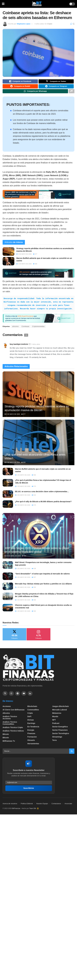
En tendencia (33, 729)
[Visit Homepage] (37, 4)
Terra (54, 742)
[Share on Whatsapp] (35, 93)
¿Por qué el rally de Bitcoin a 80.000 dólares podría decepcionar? (43, 504)
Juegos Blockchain (61, 708)
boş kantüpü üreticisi (19, 346)
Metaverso (57, 715)
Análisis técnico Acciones (10, 720)
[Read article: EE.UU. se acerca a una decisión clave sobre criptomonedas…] (8, 496)
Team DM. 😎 (34, 811)
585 (35, 266)
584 (34, 613)
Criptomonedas (38, 329)
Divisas (31, 722)
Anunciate (68, 806)
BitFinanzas (16, 811)
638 (34, 571)
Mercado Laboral (60, 712)
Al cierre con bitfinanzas (14, 712)
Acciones (7, 708)
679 (34, 507)
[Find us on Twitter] (5, 696)
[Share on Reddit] (20, 87)
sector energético (60, 729)
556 (34, 589)
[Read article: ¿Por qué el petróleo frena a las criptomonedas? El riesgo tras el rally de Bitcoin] (8, 485)
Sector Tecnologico (61, 735)
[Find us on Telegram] (18, 696)
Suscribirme (29, 790)
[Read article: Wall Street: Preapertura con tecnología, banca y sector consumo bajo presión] (8, 567)
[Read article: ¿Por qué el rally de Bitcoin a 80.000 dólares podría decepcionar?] (8, 506)
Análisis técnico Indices (13, 733)
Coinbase (25, 329)
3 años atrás (39, 24)
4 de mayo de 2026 (23, 497)
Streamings (57, 739)
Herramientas (33, 746)
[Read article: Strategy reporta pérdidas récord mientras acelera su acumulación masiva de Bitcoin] (8, 254)
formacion (32, 739)
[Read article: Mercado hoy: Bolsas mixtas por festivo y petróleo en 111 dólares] (8, 588)
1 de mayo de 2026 (23, 589)
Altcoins (6, 715)
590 (34, 602)
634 (24, 558)
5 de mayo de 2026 (24, 256)
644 (34, 497)
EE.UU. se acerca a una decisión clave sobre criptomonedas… (42, 494)
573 (34, 488)
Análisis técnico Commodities (10, 725)
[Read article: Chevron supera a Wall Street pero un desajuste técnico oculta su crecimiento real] (8, 610)
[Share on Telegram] (56, 87)
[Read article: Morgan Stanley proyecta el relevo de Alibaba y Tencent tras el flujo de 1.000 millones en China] (8, 599)
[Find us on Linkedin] (30, 696)
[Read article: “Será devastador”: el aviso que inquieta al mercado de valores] (8, 578)
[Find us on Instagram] (11, 696)
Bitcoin (6, 736)
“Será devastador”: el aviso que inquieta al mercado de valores (42, 576)
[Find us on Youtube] (24, 696)
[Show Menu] (3, 4)
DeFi (29, 719)
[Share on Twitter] (56, 82)
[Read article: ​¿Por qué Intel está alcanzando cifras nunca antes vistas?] (38, 447)
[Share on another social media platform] (72, 93)
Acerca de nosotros (10, 806)
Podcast (56, 725)
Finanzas (31, 735)
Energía (31, 732)
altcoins (15, 329)
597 (34, 579)
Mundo (55, 719)
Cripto (50, 24)
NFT (54, 722)
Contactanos (56, 806)
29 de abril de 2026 (13, 558)
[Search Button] (72, 753)
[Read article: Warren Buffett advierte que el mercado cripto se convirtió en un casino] (8, 263)
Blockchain (32, 708)
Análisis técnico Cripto (13, 729)
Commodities (33, 712)
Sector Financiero (60, 732)
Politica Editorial (27, 806)
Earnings (31, 725)
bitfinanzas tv (9, 743)
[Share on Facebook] (20, 82)
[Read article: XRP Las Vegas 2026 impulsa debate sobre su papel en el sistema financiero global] (38, 541)
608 (23, 465)
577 (35, 256)
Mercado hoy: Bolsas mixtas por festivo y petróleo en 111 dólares (43, 586)
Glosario (31, 742)
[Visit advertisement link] (38, 197)
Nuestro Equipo (42, 806)
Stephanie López (24, 24)
